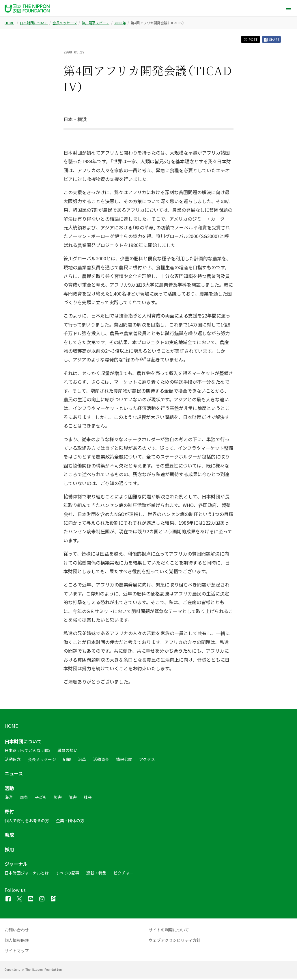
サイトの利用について (169, 931)
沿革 (82, 761)
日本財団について (34, 23)
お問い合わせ (17, 931)
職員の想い (68, 752)
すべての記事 (68, 874)
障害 (73, 799)
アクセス (147, 761)
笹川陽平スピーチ (96, 23)
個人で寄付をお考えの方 (27, 822)
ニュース (14, 775)
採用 (9, 851)
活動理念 (13, 761)
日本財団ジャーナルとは (27, 874)
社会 (88, 799)
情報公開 (124, 761)
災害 (58, 799)
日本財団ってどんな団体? (28, 752)
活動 (9, 790)
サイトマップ (17, 952)
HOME (9, 23)
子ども (41, 799)
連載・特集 (96, 874)
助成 (9, 836)
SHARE (270, 40)
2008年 (120, 23)
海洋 (9, 799)
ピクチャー (124, 874)
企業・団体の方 (70, 822)
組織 (67, 761)
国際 (24, 799)
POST (246, 40)
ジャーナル (16, 865)
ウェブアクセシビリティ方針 (175, 942)
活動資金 (101, 761)
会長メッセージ (65, 23)
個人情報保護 (17, 942)
